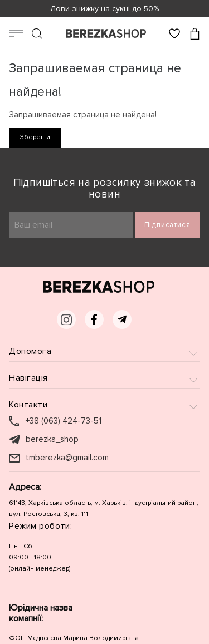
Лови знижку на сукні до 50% (104, 9)
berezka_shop (52, 439)
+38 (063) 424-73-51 (64, 421)
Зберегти (35, 137)
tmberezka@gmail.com (67, 458)
